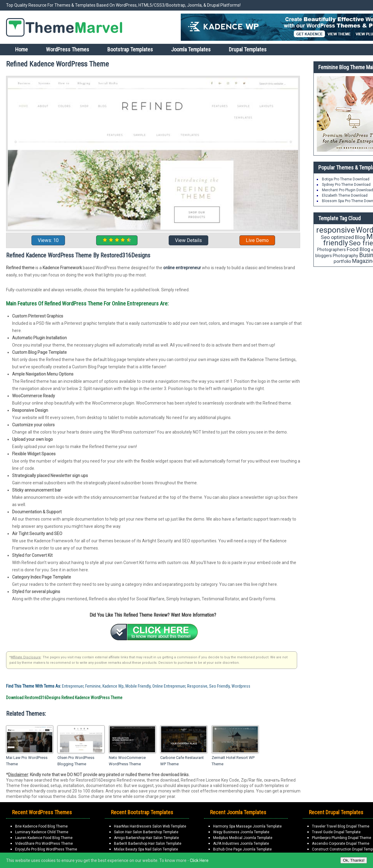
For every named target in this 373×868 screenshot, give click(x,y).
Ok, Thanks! (354, 860)
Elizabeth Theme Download (345, 195)
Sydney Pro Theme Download (346, 185)
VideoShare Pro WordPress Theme (44, 844)
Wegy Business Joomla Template (241, 832)
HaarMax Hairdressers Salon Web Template (150, 826)
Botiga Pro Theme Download (346, 179)
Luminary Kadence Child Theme (42, 832)
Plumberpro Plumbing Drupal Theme (342, 838)
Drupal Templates (248, 49)
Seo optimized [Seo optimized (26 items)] (337, 237)
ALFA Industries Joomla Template (241, 844)
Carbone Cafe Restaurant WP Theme (182, 761)
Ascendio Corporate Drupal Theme (341, 844)
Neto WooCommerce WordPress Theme (127, 761)
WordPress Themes (68, 49)
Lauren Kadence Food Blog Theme (44, 838)
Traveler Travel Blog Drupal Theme (341, 826)
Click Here (199, 860)
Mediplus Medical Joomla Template (243, 838)
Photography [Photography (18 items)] (345, 256)
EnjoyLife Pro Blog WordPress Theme (46, 849)
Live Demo (257, 240)
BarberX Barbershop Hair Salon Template (148, 844)
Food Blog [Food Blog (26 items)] (358, 249)
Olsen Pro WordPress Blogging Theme (76, 761)
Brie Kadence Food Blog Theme (41, 826)
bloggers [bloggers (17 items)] (324, 256)
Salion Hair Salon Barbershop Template (146, 832)
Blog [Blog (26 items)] (360, 237)
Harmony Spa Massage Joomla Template (247, 826)
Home (21, 49)
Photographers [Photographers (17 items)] (331, 250)
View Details (188, 240)
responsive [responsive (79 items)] (336, 230)
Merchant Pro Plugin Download (347, 190)
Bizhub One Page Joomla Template (242, 849)
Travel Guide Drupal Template (336, 832)
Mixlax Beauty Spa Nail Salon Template (146, 849)
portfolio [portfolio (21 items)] (342, 261)
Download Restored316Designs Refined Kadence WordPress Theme (64, 698)
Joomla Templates (191, 49)
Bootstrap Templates (130, 49)
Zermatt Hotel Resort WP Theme (233, 761)
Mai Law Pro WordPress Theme (27, 761)
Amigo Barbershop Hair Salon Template (146, 838)
